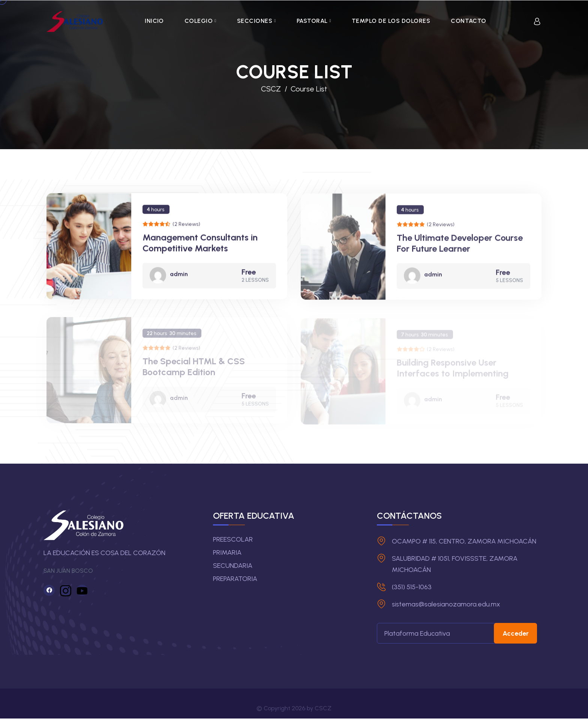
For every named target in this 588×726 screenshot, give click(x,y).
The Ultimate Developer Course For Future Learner (460, 247)
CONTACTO (469, 21)
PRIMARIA (227, 552)
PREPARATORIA (235, 579)
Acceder (520, 633)
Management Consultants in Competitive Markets (200, 245)
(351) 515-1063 (412, 587)
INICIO (154, 21)
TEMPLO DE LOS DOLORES (391, 21)
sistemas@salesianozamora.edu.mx (446, 604)
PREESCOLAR (233, 539)
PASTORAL (312, 21)
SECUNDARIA (233, 566)
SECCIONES (255, 21)
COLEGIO (199, 21)
